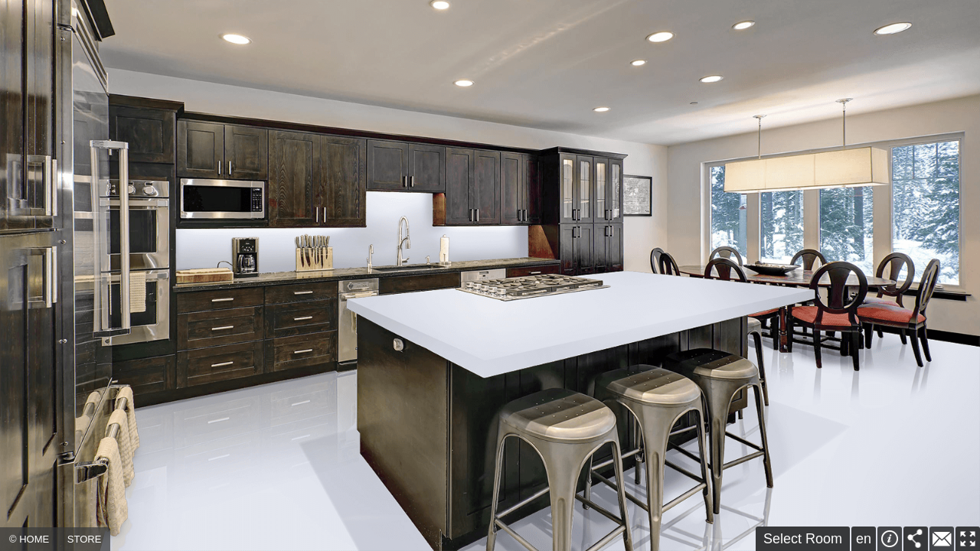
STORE (85, 539)
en (864, 539)
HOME (34, 539)
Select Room (803, 539)
